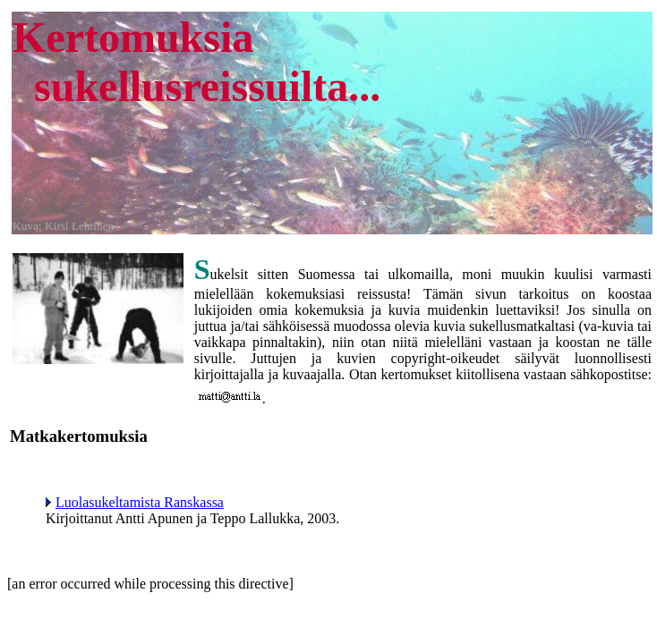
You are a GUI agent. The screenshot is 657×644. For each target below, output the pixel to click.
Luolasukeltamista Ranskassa (135, 502)
